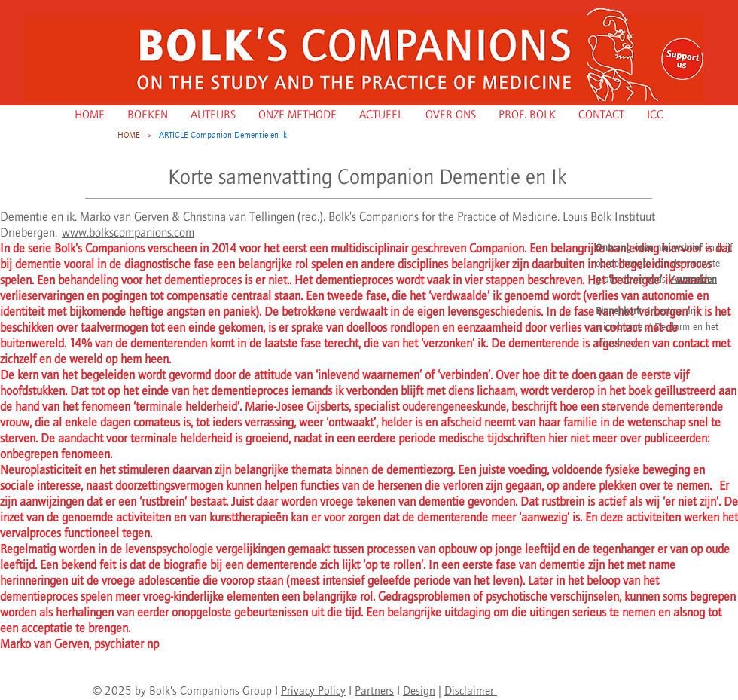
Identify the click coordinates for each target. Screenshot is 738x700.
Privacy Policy (313, 691)
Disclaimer (471, 691)
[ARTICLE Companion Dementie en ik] (223, 135)
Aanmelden (694, 279)
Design (419, 691)
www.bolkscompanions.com (128, 232)
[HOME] (129, 135)
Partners (374, 691)
